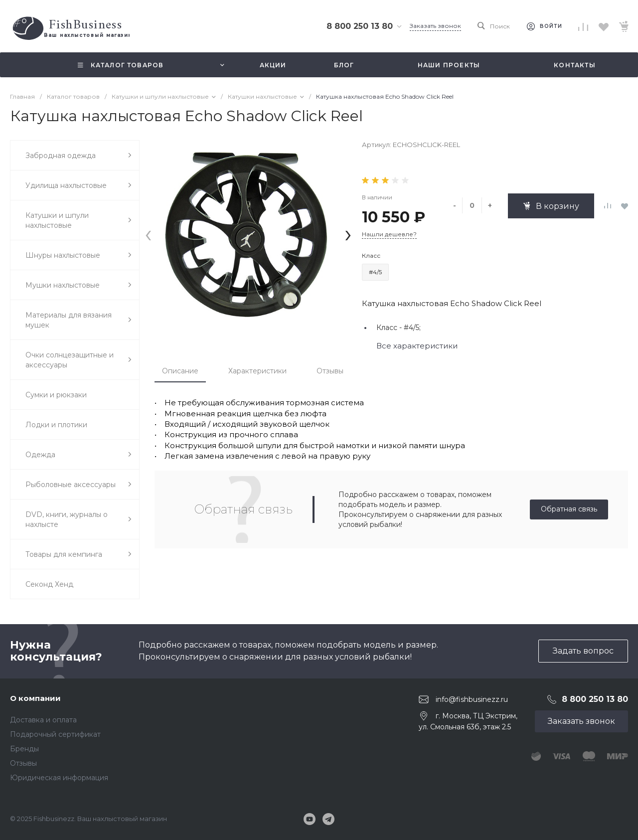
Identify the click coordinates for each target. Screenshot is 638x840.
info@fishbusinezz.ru (472, 699)
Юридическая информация (59, 778)
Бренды (24, 749)
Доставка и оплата (43, 720)
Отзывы (330, 371)
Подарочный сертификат (55, 734)
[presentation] (148, 234)
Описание (180, 371)
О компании (35, 698)
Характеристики (257, 371)
